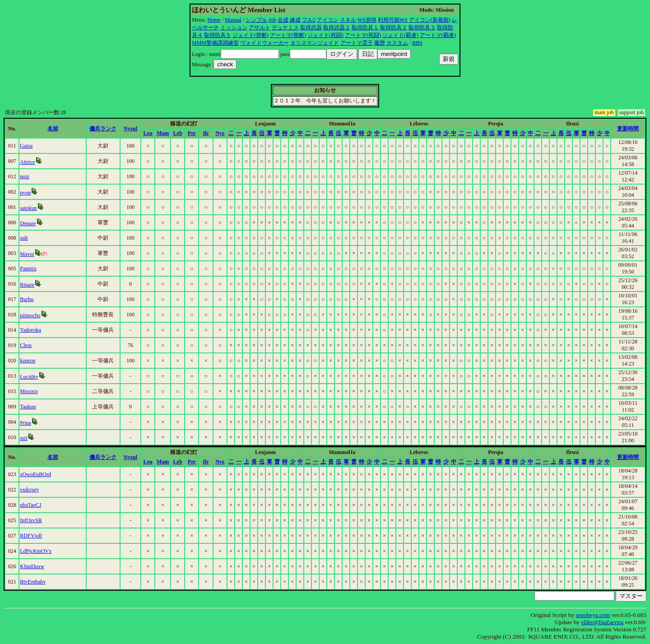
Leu (148, 133)
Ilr (206, 133)
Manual (233, 20)
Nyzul (130, 129)
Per (192, 133)
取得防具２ (394, 28)
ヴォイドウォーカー (265, 43)
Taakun (28, 407)
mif (24, 438)
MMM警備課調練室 (215, 43)
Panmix (28, 269)
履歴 (380, 43)
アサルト (260, 28)
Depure (28, 223)
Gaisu (26, 146)
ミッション (234, 28)
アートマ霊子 (357, 43)
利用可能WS (393, 20)
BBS (417, 43)
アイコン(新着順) (430, 20)
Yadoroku (30, 330)
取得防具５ (218, 35)
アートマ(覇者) (438, 35)
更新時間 (628, 129)
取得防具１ (365, 28)
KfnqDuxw (32, 566)
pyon (25, 193)
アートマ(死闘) (363, 35)
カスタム (397, 43)
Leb (178, 133)
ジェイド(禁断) (251, 35)
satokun (28, 208)
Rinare (27, 285)
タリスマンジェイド (315, 43)
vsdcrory (29, 490)
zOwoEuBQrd (35, 474)
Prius (26, 423)
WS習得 (367, 20)
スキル (348, 20)
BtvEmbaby (33, 582)
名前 (53, 129)
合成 (283, 20)
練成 (295, 20)
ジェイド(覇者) (400, 35)
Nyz (220, 133)
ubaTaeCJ (30, 505)
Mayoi (27, 254)
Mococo (29, 391)
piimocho (30, 315)
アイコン (328, 20)
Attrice (27, 162)
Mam (163, 133)
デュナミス (285, 28)
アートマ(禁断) (288, 35)
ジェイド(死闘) (325, 35)
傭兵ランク (103, 129)
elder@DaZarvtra (603, 622)
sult (24, 238)
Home (214, 20)
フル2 (309, 20)
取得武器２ (337, 28)
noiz (25, 176)
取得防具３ (422, 28)
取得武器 (311, 28)
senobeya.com (593, 615)
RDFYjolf (31, 536)
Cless (26, 345)
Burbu (27, 299)
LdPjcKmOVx (36, 551)
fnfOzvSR (31, 520)
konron (28, 361)
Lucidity (29, 377)
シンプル (256, 20)
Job (272, 20)
